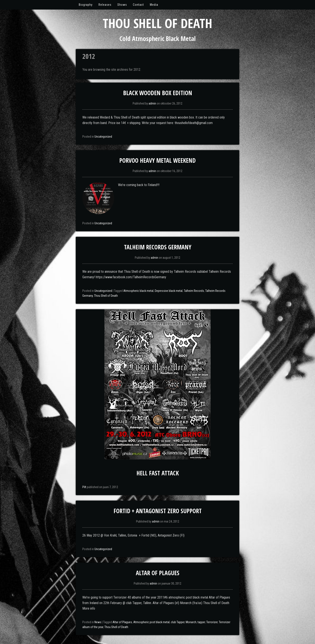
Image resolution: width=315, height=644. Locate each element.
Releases (105, 5)
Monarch (191, 622)
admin (152, 103)
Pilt (84, 487)
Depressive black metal (169, 291)
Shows (122, 5)
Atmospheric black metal (138, 291)
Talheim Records (194, 291)
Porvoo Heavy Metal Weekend (157, 160)
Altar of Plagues (158, 573)
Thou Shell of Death (157, 23)
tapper (201, 622)
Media (154, 5)
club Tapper (178, 622)
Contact (138, 5)
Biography (86, 5)
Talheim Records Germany (158, 247)
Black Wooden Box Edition (158, 93)
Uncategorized (103, 137)
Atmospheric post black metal (151, 622)
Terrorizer (212, 622)
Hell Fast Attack (158, 473)
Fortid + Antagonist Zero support (158, 511)
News (98, 622)
